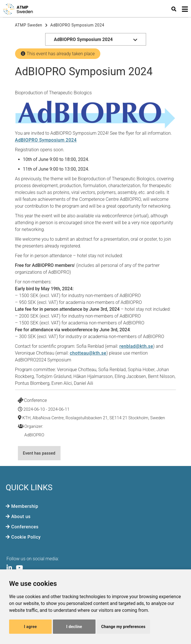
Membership (25, 506)
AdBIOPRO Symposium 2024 (77, 25)
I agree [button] (30, 627)
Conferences (25, 527)
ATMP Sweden (29, 25)
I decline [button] (74, 627)
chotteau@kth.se (88, 353)
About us (21, 517)
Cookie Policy (26, 537)
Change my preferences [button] (123, 627)
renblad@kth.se (136, 346)
